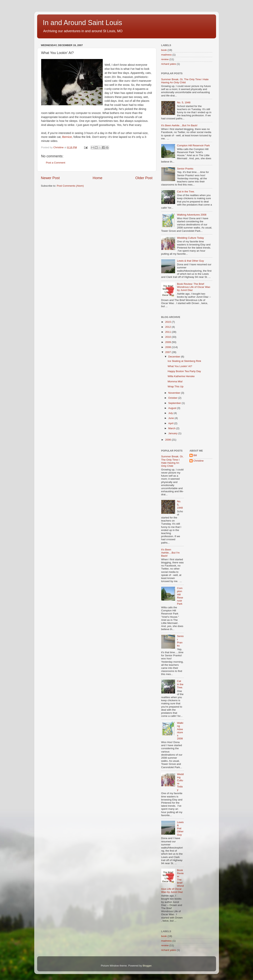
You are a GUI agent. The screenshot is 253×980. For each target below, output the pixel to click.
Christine (198, 461)
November (175, 393)
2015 (168, 322)
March (172, 428)
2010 (168, 337)
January (173, 433)
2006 (168, 440)
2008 (168, 347)
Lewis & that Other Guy (190, 261)
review (165, 59)
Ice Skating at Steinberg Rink (184, 361)
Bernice (67, 137)
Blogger (147, 966)
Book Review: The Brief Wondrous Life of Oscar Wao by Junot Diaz (194, 287)
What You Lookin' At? (180, 366)
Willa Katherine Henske (181, 376)
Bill (195, 455)
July (171, 413)
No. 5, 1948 (184, 102)
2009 (168, 342)
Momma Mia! (175, 381)
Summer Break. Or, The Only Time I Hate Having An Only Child (185, 81)
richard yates (169, 64)
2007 (168, 352)
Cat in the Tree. (186, 192)
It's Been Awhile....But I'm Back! (179, 125)
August (173, 408)
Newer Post (50, 178)
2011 (168, 332)
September (175, 403)
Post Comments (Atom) (70, 186)
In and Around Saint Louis (83, 23)
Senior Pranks (185, 169)
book (164, 50)
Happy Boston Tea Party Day (184, 371)
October (173, 398)
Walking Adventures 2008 (192, 215)
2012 (168, 327)
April (171, 423)
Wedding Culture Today (190, 238)
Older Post (144, 178)
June (172, 418)
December (175, 357)
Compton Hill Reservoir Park (193, 145)
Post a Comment (56, 163)
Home (98, 178)
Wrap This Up (175, 386)
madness (167, 55)
